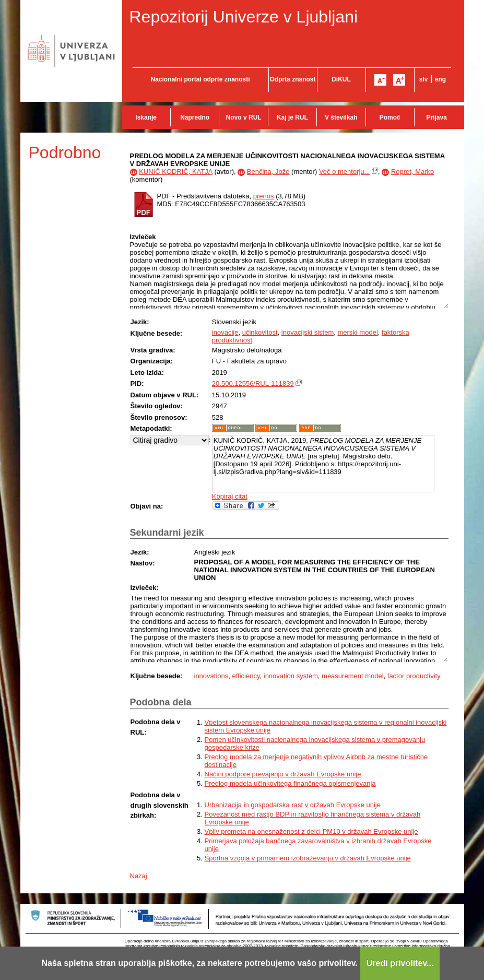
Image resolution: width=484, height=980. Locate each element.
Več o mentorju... (345, 172)
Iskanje (146, 117)
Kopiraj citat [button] (230, 496)
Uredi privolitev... (400, 963)
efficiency (246, 676)
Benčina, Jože (268, 172)
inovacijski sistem (308, 332)
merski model (357, 332)
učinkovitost (260, 332)
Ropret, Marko (412, 172)
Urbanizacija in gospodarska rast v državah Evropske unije (293, 805)
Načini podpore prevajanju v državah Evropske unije (283, 774)
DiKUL (341, 79)
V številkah (341, 117)
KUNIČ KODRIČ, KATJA (176, 172)
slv (424, 79)
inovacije (225, 332)
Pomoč (390, 117)
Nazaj (139, 876)
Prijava (437, 117)
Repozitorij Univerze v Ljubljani (244, 17)
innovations (211, 676)
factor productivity (414, 676)
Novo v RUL (244, 117)
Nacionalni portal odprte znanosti (200, 79)
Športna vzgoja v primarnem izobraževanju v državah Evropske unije (308, 858)
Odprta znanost (292, 79)
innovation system (291, 676)
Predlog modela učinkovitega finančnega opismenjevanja (290, 783)
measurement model (353, 676)
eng (440, 79)
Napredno (195, 117)
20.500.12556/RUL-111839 (253, 383)
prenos (264, 196)
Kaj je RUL (292, 117)
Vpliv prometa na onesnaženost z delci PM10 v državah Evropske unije (311, 831)
